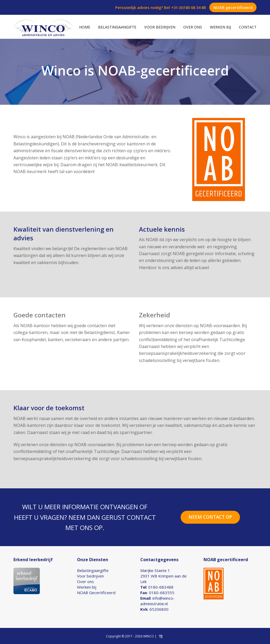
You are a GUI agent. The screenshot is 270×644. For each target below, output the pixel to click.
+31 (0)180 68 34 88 (188, 7)
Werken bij (87, 587)
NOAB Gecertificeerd (96, 593)
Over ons (85, 581)
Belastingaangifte (93, 570)
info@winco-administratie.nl (157, 601)
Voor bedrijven (90, 576)
